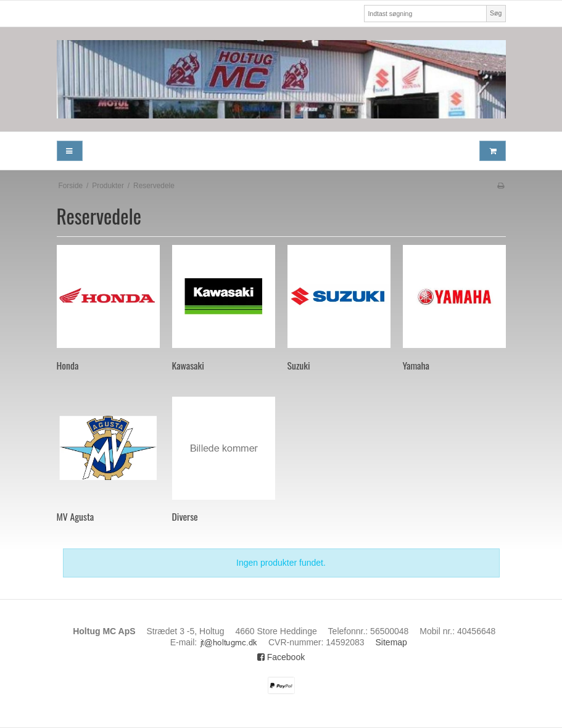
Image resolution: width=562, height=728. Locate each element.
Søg (496, 13)
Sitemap (391, 642)
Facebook (281, 657)
